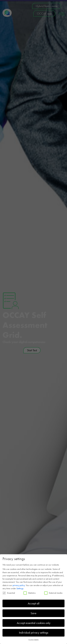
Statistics (30, 593)
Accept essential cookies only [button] (34, 623)
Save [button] (33, 613)
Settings (20, 588)
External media (53, 593)
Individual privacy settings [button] (34, 633)
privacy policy (19, 585)
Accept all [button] (34, 603)
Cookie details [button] (33, 640)
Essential (9, 593)
